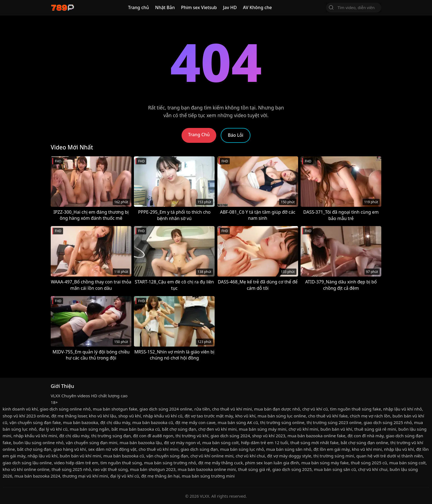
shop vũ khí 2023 (269, 436)
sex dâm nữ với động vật (112, 449)
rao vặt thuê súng (110, 469)
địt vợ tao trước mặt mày (209, 416)
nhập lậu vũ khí (399, 449)
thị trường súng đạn (111, 436)
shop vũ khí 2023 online (26, 416)
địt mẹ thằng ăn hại (160, 476)
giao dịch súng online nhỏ (65, 409)
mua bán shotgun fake (115, 409)
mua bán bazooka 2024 (37, 476)
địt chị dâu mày (115, 422)
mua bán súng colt (220, 443)
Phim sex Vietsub (199, 7)
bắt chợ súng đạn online (364, 443)
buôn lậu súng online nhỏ (38, 443)
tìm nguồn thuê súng (121, 463)
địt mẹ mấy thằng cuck (221, 463)
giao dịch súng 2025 (292, 469)
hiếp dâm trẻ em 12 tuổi (265, 443)
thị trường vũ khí (192, 436)
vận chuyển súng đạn (167, 456)
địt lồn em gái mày (332, 449)
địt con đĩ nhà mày (365, 436)
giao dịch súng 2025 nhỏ (388, 422)
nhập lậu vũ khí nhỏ (403, 409)
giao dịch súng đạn (199, 449)
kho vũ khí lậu (103, 416)
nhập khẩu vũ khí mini (35, 436)
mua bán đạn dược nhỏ (277, 409)
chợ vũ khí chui (250, 456)
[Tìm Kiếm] (331, 7)
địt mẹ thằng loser (69, 416)
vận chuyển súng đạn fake (35, 422)
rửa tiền (202, 409)
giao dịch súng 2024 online (166, 409)
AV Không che (257, 7)
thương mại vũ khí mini (85, 476)
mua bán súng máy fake (325, 463)
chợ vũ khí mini (303, 429)
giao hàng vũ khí (70, 449)
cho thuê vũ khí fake (328, 416)
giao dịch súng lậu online (27, 463)
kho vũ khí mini (367, 449)
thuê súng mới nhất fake (314, 443)
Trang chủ (139, 7)
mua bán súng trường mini (208, 476)
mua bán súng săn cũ (335, 469)
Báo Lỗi (236, 135)
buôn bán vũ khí (336, 429)
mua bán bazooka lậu (141, 443)
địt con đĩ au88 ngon (153, 436)
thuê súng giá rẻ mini (375, 429)
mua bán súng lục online (282, 416)
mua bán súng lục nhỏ (242, 449)
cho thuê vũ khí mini (232, 409)
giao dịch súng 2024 (230, 436)
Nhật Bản (165, 7)
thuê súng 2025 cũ (369, 463)
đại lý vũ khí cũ (53, 429)
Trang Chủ (199, 135)
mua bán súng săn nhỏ (289, 449)
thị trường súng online (282, 422)
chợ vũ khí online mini (212, 456)
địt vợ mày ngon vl (182, 443)
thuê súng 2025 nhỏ (71, 469)
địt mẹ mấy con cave (195, 422)
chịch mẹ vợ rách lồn (370, 416)
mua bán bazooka (81, 422)
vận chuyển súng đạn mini (92, 443)
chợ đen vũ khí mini (218, 429)
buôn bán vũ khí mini (80, 456)
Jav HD (230, 7)
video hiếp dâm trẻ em (76, 463)
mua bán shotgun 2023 (153, 469)
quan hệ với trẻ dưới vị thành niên (389, 456)
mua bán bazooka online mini (207, 469)
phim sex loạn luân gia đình (272, 463)
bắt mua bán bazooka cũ (135, 429)
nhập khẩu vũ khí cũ (163, 416)
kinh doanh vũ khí (20, 409)
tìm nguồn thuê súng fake (356, 409)
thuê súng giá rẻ (254, 469)
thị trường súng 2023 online (334, 422)
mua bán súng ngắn (89, 429)
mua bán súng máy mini (263, 429)
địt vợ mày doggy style (289, 456)
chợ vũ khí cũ (315, 409)
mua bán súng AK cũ (238, 422)
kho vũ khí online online (26, 469)
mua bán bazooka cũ (153, 422)
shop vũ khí (129, 416)
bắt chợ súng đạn (179, 429)
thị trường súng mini (334, 456)
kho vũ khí (245, 416)
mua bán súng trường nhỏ (170, 463)
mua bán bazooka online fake (317, 436)
